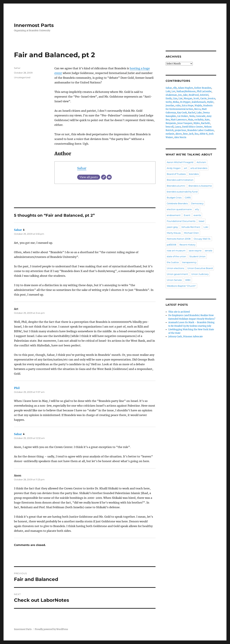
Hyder (210, 102)
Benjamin (171, 123)
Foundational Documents (181, 221)
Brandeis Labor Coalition (201, 130)
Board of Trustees (176, 174)
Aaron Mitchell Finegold (180, 162)
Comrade (201, 116)
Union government (177, 274)
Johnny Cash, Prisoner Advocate (186, 337)
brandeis (194, 174)
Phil (17, 388)
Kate (207, 120)
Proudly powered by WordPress (51, 629)
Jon (180, 95)
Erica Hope (188, 106)
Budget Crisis (174, 198)
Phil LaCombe (204, 91)
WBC (188, 280)
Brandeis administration (180, 180)
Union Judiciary (200, 274)
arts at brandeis (199, 168)
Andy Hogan (174, 168)
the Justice (173, 262)
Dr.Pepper (185, 102)
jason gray (172, 227)
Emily (169, 99)
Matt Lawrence (179, 120)
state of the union (176, 256)
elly (175, 88)
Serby (169, 102)
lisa (196, 134)
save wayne (195, 251)
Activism (201, 162)
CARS (188, 198)
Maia (190, 120)
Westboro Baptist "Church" (181, 286)
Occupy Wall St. (202, 239)
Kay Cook (182, 113)
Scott (196, 99)
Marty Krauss (174, 233)
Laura (178, 127)
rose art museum (176, 251)
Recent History (187, 245)
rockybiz (199, 120)
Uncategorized (22, 77)
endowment (174, 215)
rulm (178, 106)
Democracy (197, 203)
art (186, 168)
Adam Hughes (186, 88)
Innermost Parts (34, 25)
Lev (173, 91)
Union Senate (174, 280)
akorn (179, 134)
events (197, 215)
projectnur (180, 130)
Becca (197, 109)
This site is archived (179, 312)
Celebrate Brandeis (177, 203)
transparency (189, 262)
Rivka (176, 102)
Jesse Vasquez (185, 123)
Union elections (175, 268)
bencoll (170, 127)
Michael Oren (191, 233)
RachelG (205, 123)
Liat (180, 99)
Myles (197, 123)
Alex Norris (180, 137)
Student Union (197, 256)
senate (209, 251)
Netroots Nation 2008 (179, 239)
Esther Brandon (203, 88)
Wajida (198, 106)
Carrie (203, 99)
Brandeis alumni (176, 186)
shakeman (171, 95)
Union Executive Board (200, 268)
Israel (202, 221)
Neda (192, 116)
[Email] (109, 177)
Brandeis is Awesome (200, 186)
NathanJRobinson (186, 91)
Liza (175, 99)
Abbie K (204, 134)
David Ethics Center (192, 127)
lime (185, 134)
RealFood (194, 95)
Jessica (211, 99)
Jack (191, 134)
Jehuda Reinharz (191, 227)
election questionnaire (179, 209)
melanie (170, 134)
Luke (199, 113)
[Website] (104, 177)
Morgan (188, 99)
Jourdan (170, 106)
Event (187, 215)
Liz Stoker (183, 116)
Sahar (82, 168)
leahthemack (199, 102)
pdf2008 (171, 245)
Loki (168, 91)
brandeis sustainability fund (182, 192)
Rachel (192, 113)
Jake (185, 95)
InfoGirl (204, 95)
